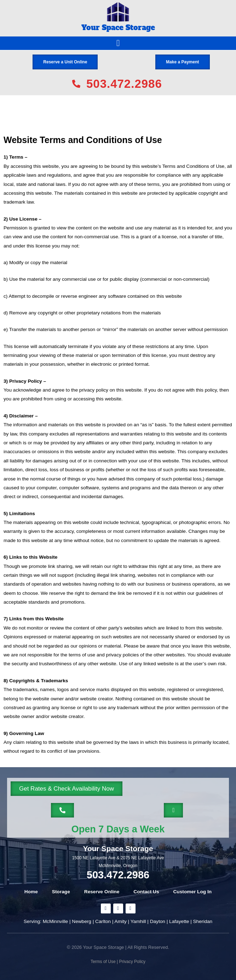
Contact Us (146, 892)
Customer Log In (193, 892)
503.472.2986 (118, 875)
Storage (61, 892)
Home (31, 892)
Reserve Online (102, 892)
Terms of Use (103, 962)
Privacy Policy (132, 962)
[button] (118, 43)
